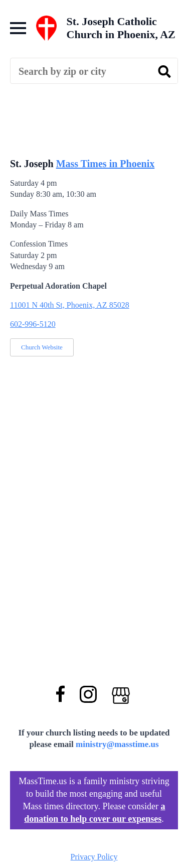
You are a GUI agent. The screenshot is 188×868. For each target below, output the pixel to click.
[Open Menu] (18, 28)
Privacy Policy (94, 857)
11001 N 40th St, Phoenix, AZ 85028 (70, 305)
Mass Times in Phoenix (106, 164)
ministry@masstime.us (117, 744)
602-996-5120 (33, 324)
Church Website (42, 347)
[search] (164, 71)
